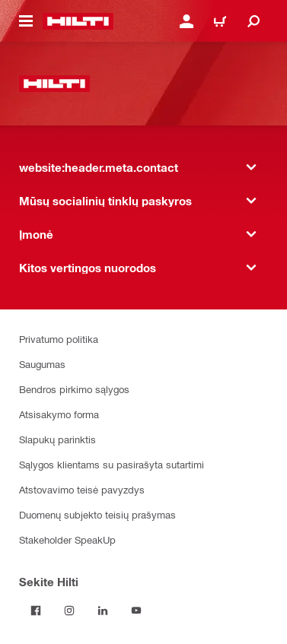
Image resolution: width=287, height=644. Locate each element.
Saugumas (42, 364)
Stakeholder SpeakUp (67, 539)
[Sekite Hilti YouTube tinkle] (136, 611)
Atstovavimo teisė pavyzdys (82, 489)
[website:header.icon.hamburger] (26, 21)
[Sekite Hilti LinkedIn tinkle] (103, 611)
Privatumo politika (59, 339)
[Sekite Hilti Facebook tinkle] (36, 611)
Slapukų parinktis (57, 439)
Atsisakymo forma (59, 414)
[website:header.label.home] (78, 21)
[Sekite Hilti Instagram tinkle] (69, 611)
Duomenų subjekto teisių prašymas (97, 514)
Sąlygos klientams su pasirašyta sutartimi (112, 464)
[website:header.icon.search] (254, 21)
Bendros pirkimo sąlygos (74, 389)
